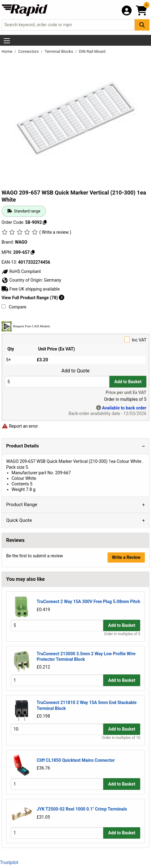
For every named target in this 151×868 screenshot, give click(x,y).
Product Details (22, 446)
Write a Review (126, 557)
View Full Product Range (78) (33, 298)
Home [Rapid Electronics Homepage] (7, 51)
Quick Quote (19, 520)
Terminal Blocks (59, 51)
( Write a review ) (55, 232)
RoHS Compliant (21, 271)
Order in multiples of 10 (121, 738)
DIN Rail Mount (92, 51)
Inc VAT (75, 340)
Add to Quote (75, 371)
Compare (14, 307)
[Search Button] (142, 25)
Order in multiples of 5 (122, 634)
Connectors (29, 51)
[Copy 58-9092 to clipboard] (45, 222)
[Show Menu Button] (7, 41)
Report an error (20, 426)
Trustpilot (9, 862)
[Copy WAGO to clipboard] (33, 252)
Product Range (22, 505)
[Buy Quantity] (57, 382)
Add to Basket (128, 382)
